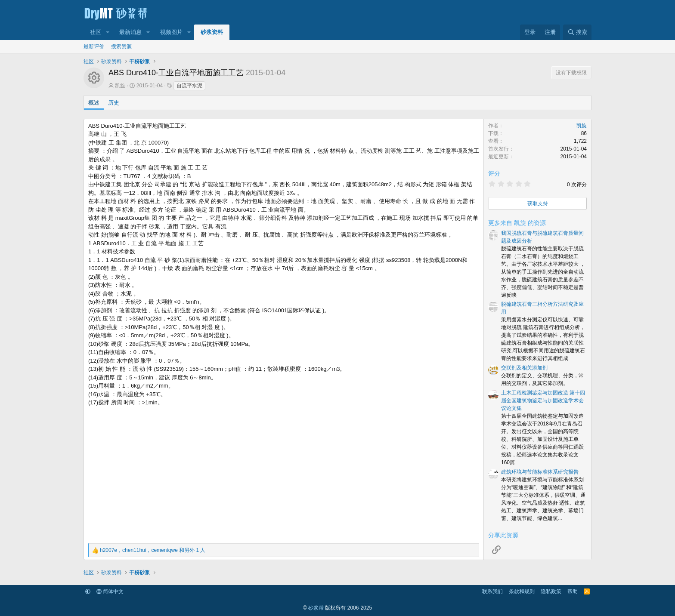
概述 (94, 103)
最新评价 (94, 46)
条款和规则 (522, 591)
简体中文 (110, 591)
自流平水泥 (189, 86)
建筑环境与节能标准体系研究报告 (540, 472)
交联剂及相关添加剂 (524, 368)
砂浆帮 (316, 608)
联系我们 (492, 591)
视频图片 (171, 32)
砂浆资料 (212, 32)
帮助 (573, 591)
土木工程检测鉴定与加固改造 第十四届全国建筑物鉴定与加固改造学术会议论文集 (543, 400)
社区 (96, 32)
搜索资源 (121, 46)
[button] (108, 32)
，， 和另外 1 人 (153, 550)
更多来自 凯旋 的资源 (517, 223)
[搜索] (577, 32)
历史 (114, 103)
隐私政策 (551, 591)
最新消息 (130, 32)
